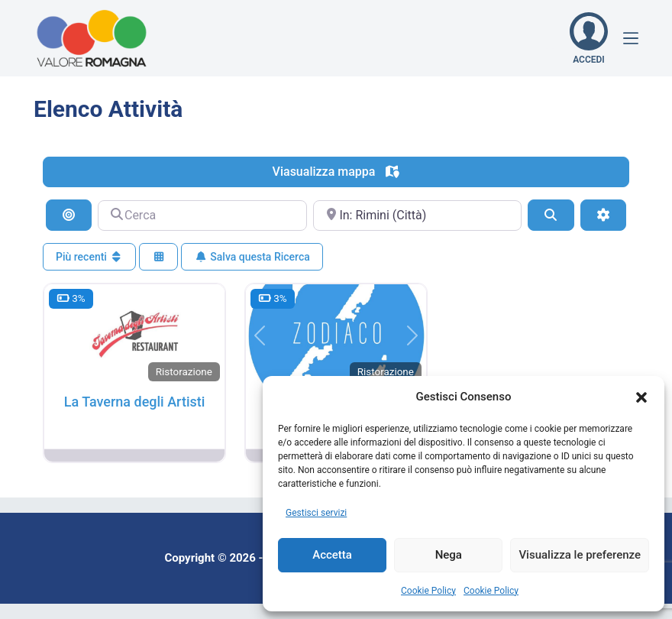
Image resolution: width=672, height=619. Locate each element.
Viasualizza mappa (336, 172)
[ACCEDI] (589, 38)
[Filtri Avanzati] (603, 215)
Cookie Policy (428, 591)
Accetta (332, 555)
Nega (449, 555)
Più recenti (89, 257)
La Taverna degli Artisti (135, 402)
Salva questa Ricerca (252, 257)
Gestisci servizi (316, 513)
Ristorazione (184, 372)
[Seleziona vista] (159, 257)
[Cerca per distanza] (69, 215)
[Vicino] (417, 216)
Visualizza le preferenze (580, 555)
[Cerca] (202, 216)
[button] (641, 397)
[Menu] (631, 38)
